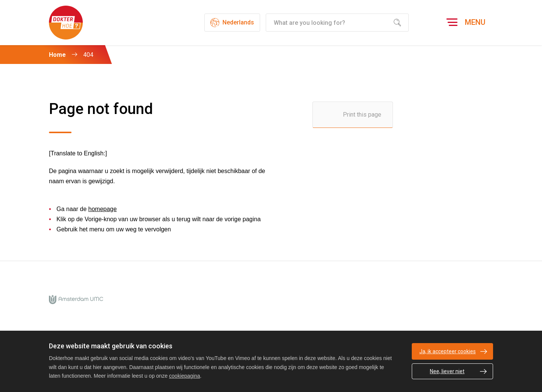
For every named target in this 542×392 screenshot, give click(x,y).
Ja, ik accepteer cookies (448, 351)
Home (57, 55)
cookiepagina (185, 376)
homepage (103, 209)
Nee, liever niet (447, 371)
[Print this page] (353, 115)
